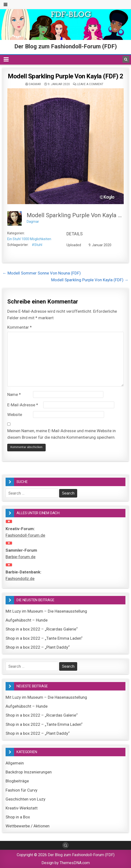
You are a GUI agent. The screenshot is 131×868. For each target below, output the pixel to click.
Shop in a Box (18, 817)
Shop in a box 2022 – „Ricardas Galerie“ (42, 629)
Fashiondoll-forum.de (25, 535)
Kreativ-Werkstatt (22, 808)
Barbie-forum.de (20, 557)
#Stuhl (37, 245)
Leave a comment (90, 84)
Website (15, 415)
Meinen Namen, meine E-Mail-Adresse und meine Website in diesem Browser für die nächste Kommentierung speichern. (61, 434)
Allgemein (15, 763)
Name (14, 394)
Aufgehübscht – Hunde (27, 620)
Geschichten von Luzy (25, 799)
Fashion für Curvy (21, 790)
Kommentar (20, 327)
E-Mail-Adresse (23, 405)
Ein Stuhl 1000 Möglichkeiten (29, 239)
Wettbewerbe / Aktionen (28, 826)
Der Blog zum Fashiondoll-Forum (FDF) (66, 46)
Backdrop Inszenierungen (29, 772)
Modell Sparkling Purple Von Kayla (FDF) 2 (65, 76)
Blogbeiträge (17, 781)
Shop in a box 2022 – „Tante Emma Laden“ (44, 638)
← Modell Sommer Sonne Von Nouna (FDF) (42, 273)
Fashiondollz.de (20, 579)
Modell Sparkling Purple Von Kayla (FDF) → (90, 280)
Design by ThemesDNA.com (66, 863)
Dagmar (35, 84)
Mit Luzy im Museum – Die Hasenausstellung (46, 611)
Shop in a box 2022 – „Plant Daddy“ (38, 647)
